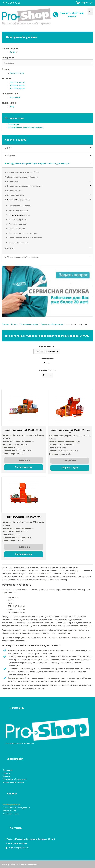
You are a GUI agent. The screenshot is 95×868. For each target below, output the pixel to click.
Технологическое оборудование (23, 257)
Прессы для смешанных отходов (23, 233)
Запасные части (10, 810)
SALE (10, 148)
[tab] (47, 49)
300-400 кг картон (17, 82)
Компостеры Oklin (15, 191)
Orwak (13, 52)
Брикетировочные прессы (20, 206)
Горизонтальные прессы (19, 215)
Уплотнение (15, 97)
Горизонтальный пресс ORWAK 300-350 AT (24, 430)
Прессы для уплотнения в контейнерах (25, 238)
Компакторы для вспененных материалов (26, 128)
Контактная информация (13, 782)
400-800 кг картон (17, 88)
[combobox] (47, 375)
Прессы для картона (17, 224)
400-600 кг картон (17, 85)
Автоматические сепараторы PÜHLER (23, 172)
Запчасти (12, 156)
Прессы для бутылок (18, 219)
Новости (6, 773)
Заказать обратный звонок (72, 15)
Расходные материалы (18, 242)
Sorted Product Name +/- (45, 351)
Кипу (12, 107)
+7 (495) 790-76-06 (19, 843)
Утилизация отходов (12, 804)
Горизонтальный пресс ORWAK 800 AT (24, 516)
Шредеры (11, 248)
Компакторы (13, 125)
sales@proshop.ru (21, 847)
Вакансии (7, 776)
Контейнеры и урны (16, 195)
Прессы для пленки (17, 229)
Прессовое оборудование (18, 200)
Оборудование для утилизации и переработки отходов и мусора (38, 163)
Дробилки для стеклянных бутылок (22, 177)
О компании (8, 770)
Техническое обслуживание (14, 779)
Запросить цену (24, 467)
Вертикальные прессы (18, 210)
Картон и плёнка (17, 73)
